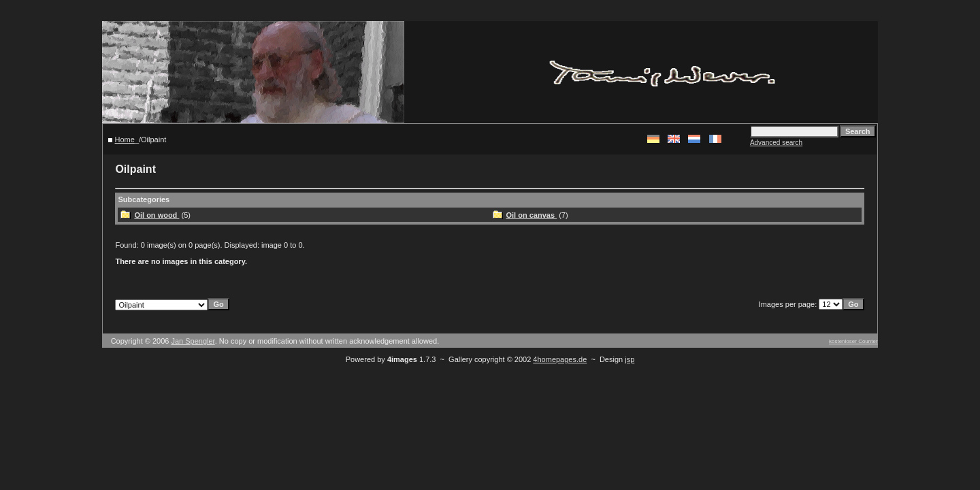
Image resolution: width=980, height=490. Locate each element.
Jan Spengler (193, 341)
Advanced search (776, 143)
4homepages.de (560, 359)
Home (125, 140)
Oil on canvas (532, 215)
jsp (630, 359)
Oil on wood (157, 215)
